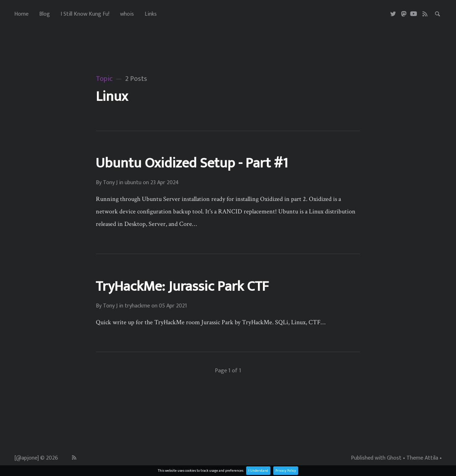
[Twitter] (393, 14)
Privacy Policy (286, 471)
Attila (431, 458)
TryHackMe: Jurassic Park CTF (182, 286)
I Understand (258, 471)
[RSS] (425, 14)
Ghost (394, 458)
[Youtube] (414, 14)
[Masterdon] (404, 14)
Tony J (110, 183)
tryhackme (137, 306)
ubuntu (133, 183)
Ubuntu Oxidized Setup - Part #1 (192, 163)
